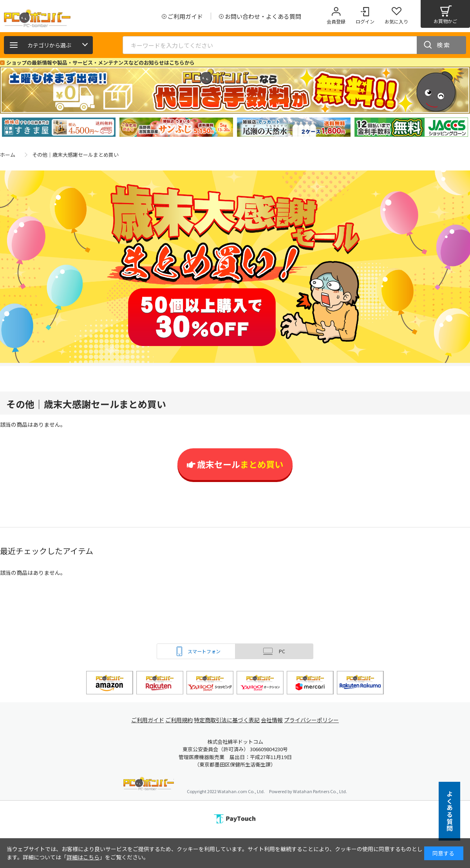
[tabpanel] (59, 127)
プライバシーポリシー (317, 720)
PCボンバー (149, 785)
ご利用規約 (179, 720)
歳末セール (235, 464)
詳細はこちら (83, 857)
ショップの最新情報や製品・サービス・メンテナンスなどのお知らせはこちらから (100, 63)
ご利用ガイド (143, 720)
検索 (444, 45)
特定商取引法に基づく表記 (228, 720)
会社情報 (275, 720)
